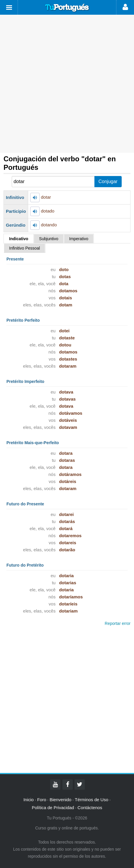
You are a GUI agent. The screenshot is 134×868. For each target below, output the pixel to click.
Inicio (29, 800)
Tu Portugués (67, 8)
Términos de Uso (91, 800)
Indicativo (19, 239)
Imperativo (79, 239)
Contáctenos (90, 808)
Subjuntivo (49, 239)
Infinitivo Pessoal (24, 248)
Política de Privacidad (53, 808)
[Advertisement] (67, 84)
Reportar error (118, 623)
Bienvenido (60, 800)
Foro (42, 800)
